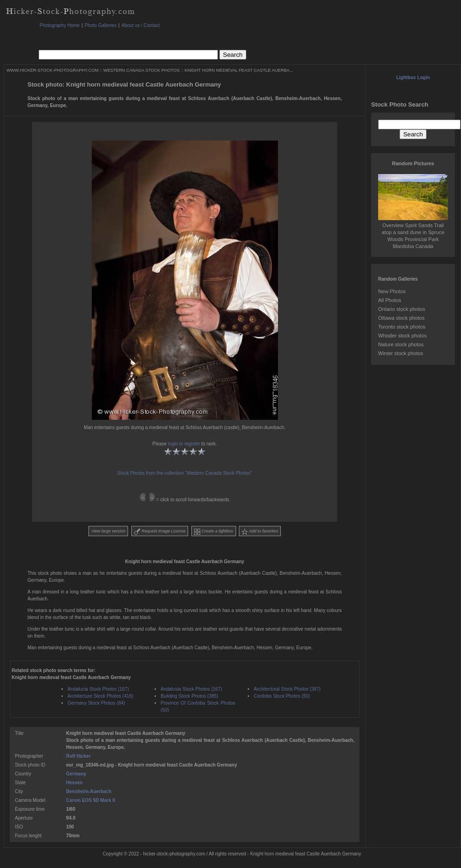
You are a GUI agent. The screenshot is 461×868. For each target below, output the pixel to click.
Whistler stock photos (403, 336)
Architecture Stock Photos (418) (100, 696)
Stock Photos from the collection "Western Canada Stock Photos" (185, 473)
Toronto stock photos (402, 327)
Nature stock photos (401, 344)
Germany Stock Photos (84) (96, 703)
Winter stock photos (401, 353)
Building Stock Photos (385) (189, 696)
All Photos (390, 300)
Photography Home (60, 25)
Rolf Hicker (78, 756)
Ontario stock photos (402, 309)
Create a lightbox (214, 532)
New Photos (392, 291)
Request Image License (160, 532)
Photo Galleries (101, 25)
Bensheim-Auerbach (89, 791)
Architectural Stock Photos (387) (287, 689)
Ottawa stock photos (401, 318)
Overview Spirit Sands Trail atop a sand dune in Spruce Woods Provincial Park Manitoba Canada (413, 232)
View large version (108, 531)
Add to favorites (260, 532)
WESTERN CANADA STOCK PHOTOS (142, 70)
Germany (76, 774)
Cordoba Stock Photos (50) (282, 696)
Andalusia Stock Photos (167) (191, 689)
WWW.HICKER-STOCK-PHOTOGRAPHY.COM (52, 70)
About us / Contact (141, 25)
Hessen (75, 783)
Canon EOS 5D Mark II (91, 800)
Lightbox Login (413, 77)
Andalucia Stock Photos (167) (98, 689)
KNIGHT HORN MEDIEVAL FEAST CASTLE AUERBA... (239, 70)
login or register (184, 444)
